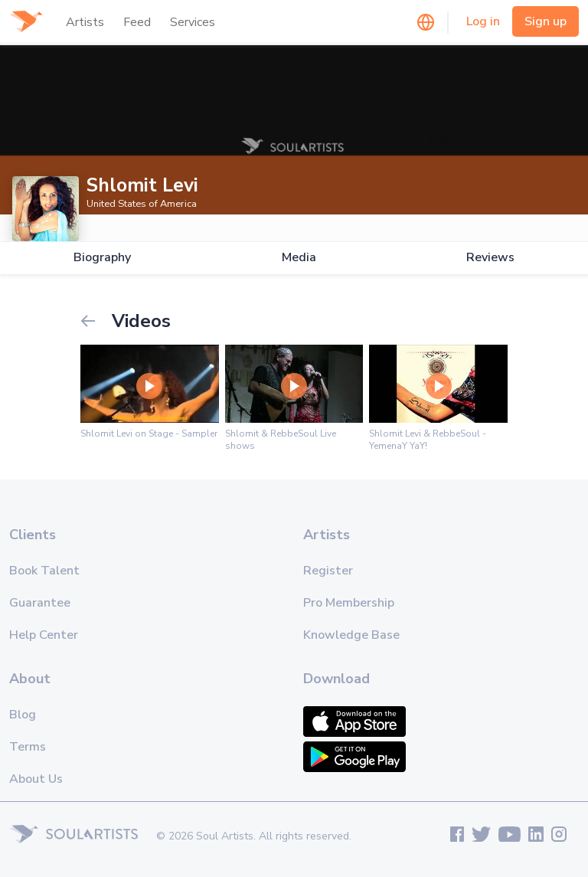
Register (328, 571)
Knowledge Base (351, 635)
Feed (137, 22)
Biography (102, 258)
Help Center (44, 635)
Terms (28, 747)
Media (299, 258)
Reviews (490, 258)
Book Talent (44, 571)
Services (193, 22)
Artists (85, 22)
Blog (23, 715)
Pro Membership (349, 603)
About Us (36, 779)
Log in (483, 21)
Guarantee (40, 603)
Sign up (546, 21)
